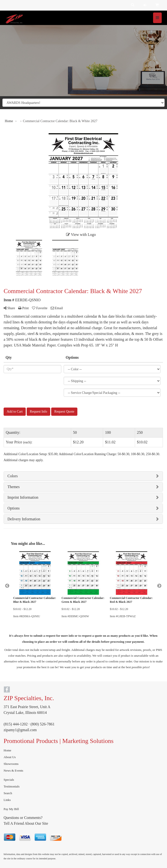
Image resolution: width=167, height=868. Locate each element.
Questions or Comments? (23, 818)
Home (7, 750)
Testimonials (12, 786)
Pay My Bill (11, 809)
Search (8, 793)
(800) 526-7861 (43, 724)
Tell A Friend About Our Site (26, 823)
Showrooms (11, 764)
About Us (10, 757)
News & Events (13, 771)
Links (7, 800)
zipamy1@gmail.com (20, 730)
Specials (9, 780)
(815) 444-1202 (16, 724)
